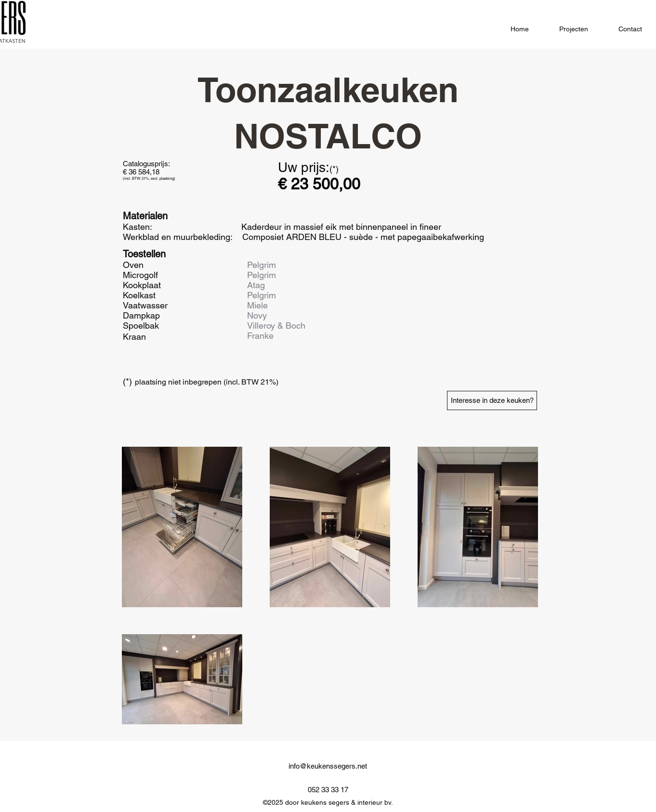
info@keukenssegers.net (328, 766)
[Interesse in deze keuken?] (492, 400)
